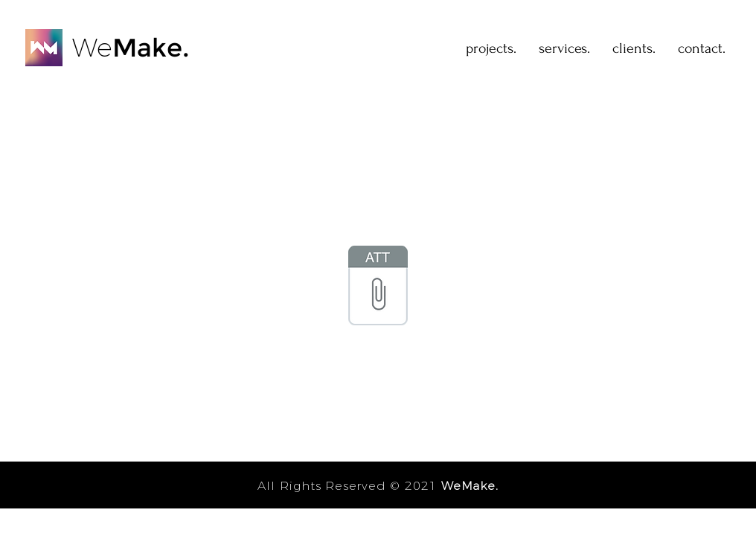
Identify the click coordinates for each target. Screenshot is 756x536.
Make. (151, 48)
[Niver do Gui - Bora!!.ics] (378, 287)
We (92, 48)
